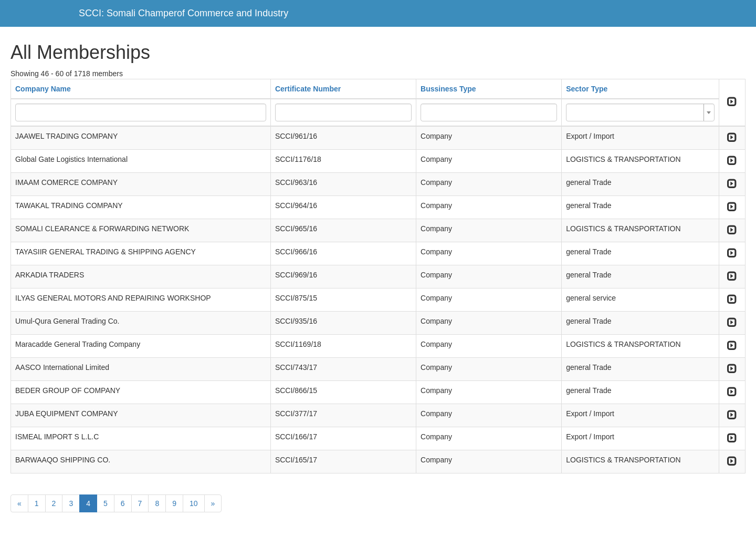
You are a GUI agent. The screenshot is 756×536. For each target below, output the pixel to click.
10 (194, 503)
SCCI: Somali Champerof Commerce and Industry (183, 13)
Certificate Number (308, 89)
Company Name (43, 89)
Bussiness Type (448, 89)
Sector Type (587, 89)
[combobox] (640, 112)
